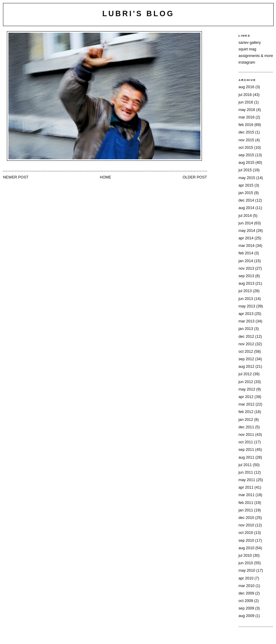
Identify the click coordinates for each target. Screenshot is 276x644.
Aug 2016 (246, 87)
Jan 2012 (246, 420)
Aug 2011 (246, 457)
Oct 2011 (246, 442)
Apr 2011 (246, 487)
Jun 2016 (246, 102)
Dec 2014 (246, 200)
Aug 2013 (246, 283)
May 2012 (247, 389)
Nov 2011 (246, 435)
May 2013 (247, 306)
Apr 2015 (246, 185)
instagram (247, 62)
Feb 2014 (246, 253)
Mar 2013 (246, 321)
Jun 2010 (246, 563)
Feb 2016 (246, 125)
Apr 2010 (246, 578)
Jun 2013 (246, 299)
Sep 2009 (246, 608)
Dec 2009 (246, 593)
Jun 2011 (246, 472)
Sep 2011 (246, 450)
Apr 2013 (246, 314)
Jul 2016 (245, 95)
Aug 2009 (246, 616)
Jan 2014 (246, 261)
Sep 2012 (246, 359)
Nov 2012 (246, 344)
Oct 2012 (246, 352)
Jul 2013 (245, 291)
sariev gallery (250, 43)
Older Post (195, 177)
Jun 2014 (246, 223)
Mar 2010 (246, 586)
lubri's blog (138, 13)
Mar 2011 (246, 495)
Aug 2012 (246, 367)
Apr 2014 (246, 238)
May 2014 (247, 231)
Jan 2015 (246, 193)
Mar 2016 (246, 117)
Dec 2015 (246, 132)
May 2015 (247, 178)
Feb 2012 (246, 412)
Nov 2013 (246, 268)
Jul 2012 (245, 374)
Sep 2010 (246, 541)
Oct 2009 (246, 601)
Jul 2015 (245, 170)
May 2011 (247, 480)
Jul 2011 (245, 465)
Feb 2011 (246, 503)
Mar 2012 (246, 404)
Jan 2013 (246, 329)
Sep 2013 (246, 276)
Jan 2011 (246, 510)
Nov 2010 (246, 525)
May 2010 (247, 571)
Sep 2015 (246, 155)
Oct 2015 (246, 148)
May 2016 (247, 110)
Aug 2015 (246, 163)
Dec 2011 (246, 427)
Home (106, 177)
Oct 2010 (246, 533)
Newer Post (16, 177)
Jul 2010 (245, 556)
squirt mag (247, 49)
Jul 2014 (245, 216)
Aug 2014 (246, 208)
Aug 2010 (246, 548)
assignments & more (256, 56)
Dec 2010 (246, 518)
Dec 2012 (246, 337)
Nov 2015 (246, 140)
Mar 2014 (246, 246)
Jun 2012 (246, 382)
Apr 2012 (246, 397)
